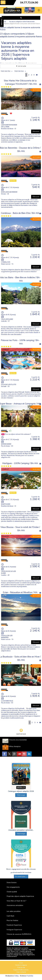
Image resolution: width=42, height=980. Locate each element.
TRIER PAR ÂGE (19, 71)
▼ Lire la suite (21, 66)
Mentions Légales (21, 965)
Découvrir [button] (36, 131)
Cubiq (16, 976)
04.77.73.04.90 (29, 3)
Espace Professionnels (21, 970)
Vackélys (30, 976)
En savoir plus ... (21, 876)
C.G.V (21, 963)
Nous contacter (21, 972)
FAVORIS (2, 22)
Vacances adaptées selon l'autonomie (22, 22)
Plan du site (21, 968)
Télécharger (21, 795)
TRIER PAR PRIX (5, 71)
